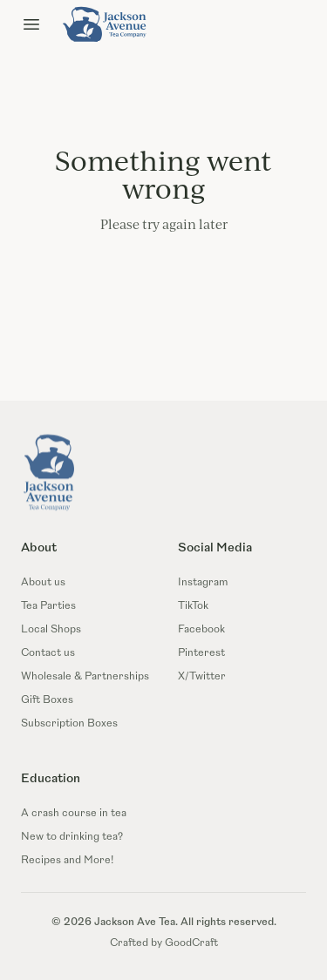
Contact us (48, 653)
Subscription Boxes (69, 724)
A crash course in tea (74, 814)
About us (43, 583)
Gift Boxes (47, 700)
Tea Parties (48, 606)
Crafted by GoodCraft (164, 943)
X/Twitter (202, 677)
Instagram (203, 583)
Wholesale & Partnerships (85, 677)
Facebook (201, 630)
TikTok (193, 606)
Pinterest (201, 653)
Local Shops (51, 630)
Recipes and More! (67, 861)
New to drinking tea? (72, 837)
